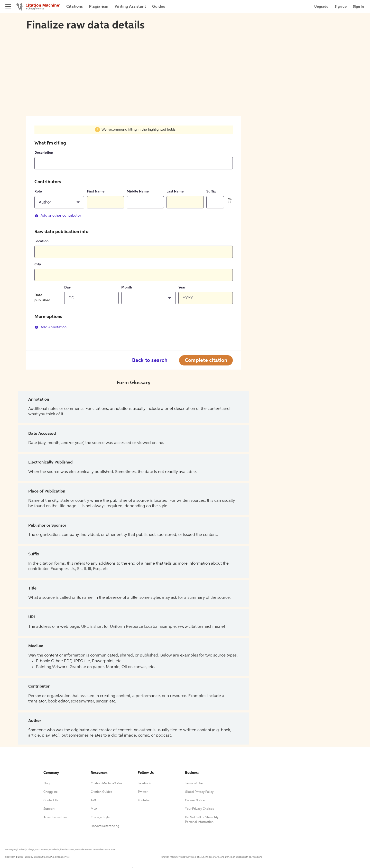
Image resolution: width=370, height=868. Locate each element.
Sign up (341, 7)
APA (94, 801)
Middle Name (138, 191)
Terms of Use (194, 784)
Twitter (143, 792)
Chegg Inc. (51, 792)
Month (127, 287)
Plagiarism (99, 7)
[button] (59, 202)
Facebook (144, 784)
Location (41, 241)
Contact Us (51, 801)
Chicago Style (100, 817)
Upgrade (321, 7)
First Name (96, 191)
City (38, 264)
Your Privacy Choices (199, 809)
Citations (75, 7)
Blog (47, 784)
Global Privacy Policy (199, 792)
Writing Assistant (130, 7)
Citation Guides (101, 792)
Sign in (358, 7)
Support (49, 809)
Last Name (175, 191)
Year (182, 287)
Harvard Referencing (105, 826)
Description (44, 153)
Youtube (144, 801)
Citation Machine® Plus (107, 784)
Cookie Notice (195, 801)
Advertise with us (55, 817)
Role (38, 191)
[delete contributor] (230, 201)
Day (68, 287)
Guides (159, 7)
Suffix (211, 191)
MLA (94, 809)
